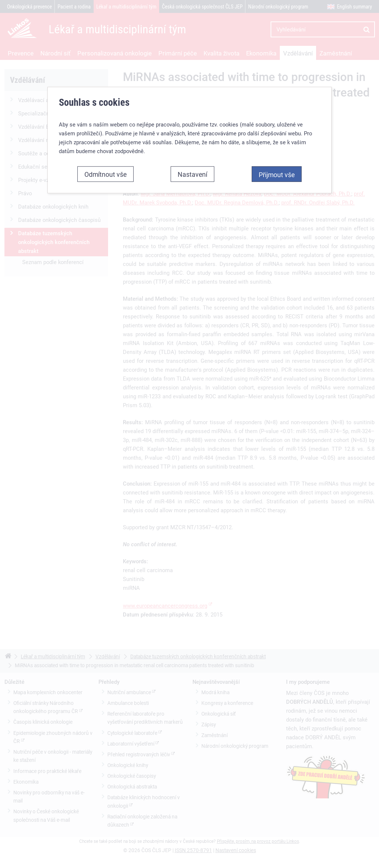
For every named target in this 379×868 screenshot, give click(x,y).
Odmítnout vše (105, 174)
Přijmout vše (277, 175)
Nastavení (192, 174)
